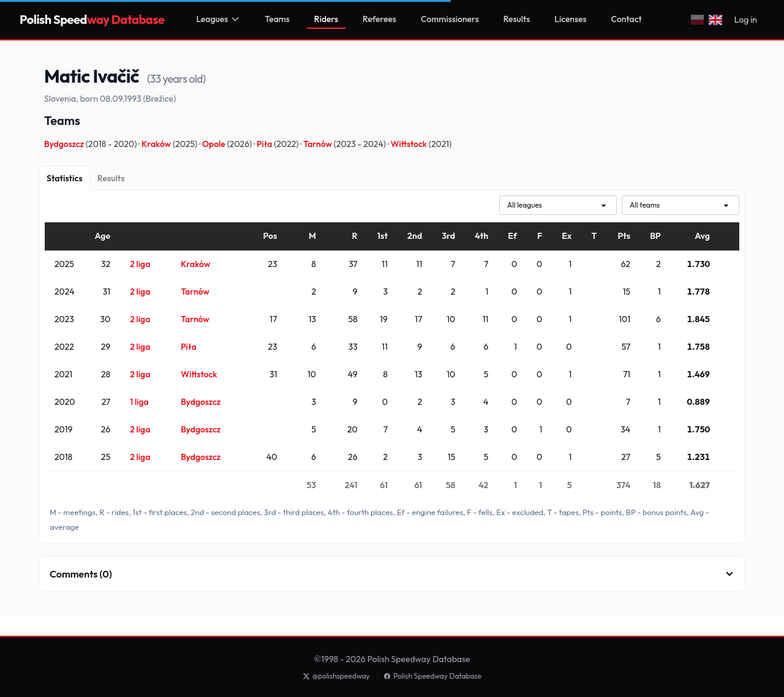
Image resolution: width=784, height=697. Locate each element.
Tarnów (318, 144)
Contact (627, 19)
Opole (215, 144)
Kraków (157, 144)
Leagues (218, 19)
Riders (326, 19)
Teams (277, 19)
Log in (746, 20)
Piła (265, 144)
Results (517, 19)
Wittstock (410, 144)
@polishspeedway (336, 676)
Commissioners (450, 19)
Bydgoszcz (65, 144)
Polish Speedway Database (432, 676)
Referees (379, 19)
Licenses (570, 19)
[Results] (111, 178)
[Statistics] (65, 178)
